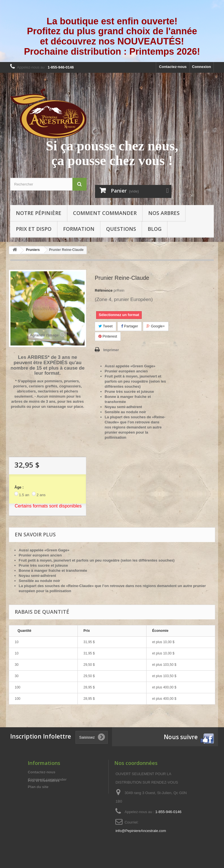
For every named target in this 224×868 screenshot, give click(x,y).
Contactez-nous (173, 67)
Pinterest (108, 336)
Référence (104, 290)
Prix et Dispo (34, 229)
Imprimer (111, 350)
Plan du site (38, 787)
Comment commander (105, 213)
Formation (79, 229)
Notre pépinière (39, 213)
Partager (130, 326)
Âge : (19, 487)
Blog (155, 229)
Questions (121, 229)
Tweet (105, 326)
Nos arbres (164, 213)
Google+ (156, 326)
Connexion (202, 67)
